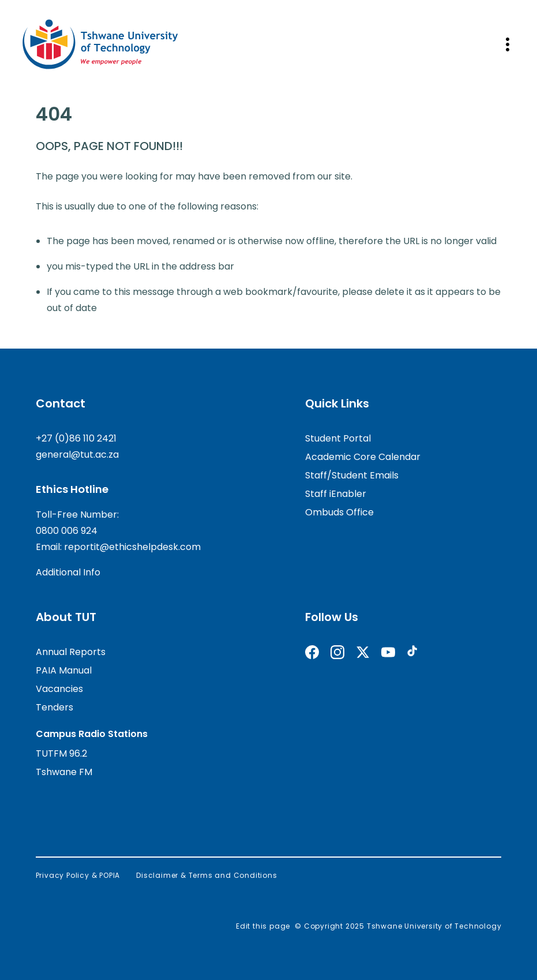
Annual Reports (71, 652)
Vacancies (59, 689)
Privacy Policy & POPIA (78, 875)
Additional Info (68, 572)
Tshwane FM (64, 772)
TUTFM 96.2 (61, 753)
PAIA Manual (64, 670)
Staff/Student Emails (352, 475)
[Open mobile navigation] (508, 44)
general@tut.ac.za (77, 455)
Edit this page (263, 926)
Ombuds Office (339, 512)
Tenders (55, 707)
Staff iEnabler (336, 494)
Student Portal (338, 438)
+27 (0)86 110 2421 (76, 438)
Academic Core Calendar (363, 457)
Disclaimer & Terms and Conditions (206, 875)
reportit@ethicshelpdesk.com (132, 547)
